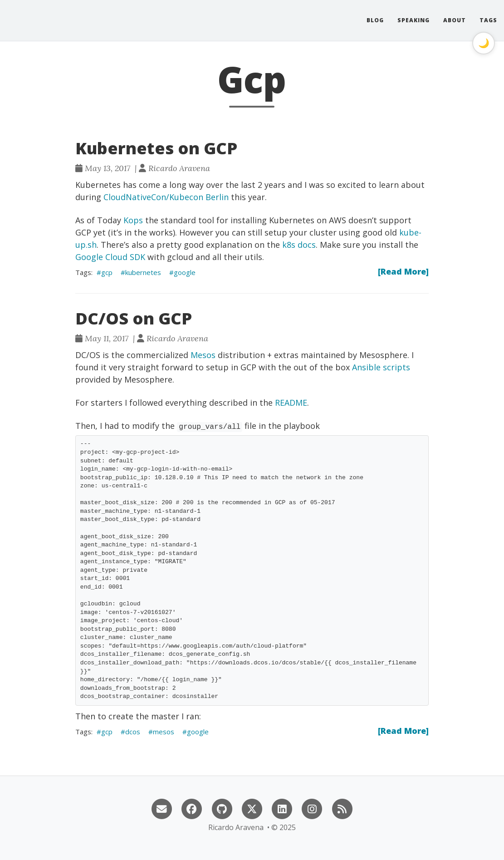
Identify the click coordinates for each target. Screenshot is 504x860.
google (185, 272)
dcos (133, 732)
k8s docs (299, 245)
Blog (375, 20)
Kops (133, 220)
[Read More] (403, 271)
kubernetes (143, 272)
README (291, 403)
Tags (488, 20)
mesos (164, 732)
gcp (107, 272)
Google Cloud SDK (110, 257)
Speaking (413, 20)
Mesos (203, 355)
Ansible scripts (381, 367)
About (455, 20)
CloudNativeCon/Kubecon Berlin (166, 197)
